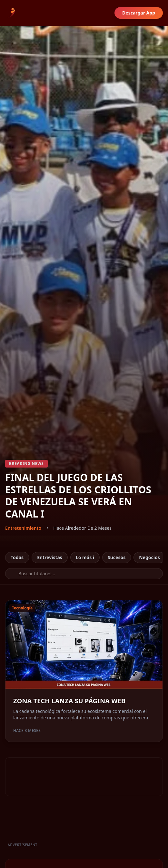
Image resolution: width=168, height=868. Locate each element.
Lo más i (85, 557)
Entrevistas (50, 557)
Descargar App (139, 13)
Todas (17, 557)
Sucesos (117, 557)
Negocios (149, 557)
